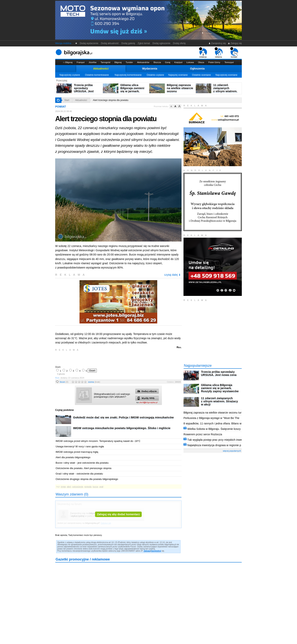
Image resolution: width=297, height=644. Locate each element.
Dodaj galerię (128, 43)
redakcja (203, 53)
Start (67, 100)
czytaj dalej (172, 275)
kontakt (234, 53)
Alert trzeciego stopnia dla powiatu (111, 100)
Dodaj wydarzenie (89, 43)
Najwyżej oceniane (178, 75)
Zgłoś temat (144, 43)
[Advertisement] (101, 358)
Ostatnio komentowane (97, 75)
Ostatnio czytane (155, 75)
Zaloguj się (235, 43)
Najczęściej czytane (70, 75)
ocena (94, 382)
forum (64, 382)
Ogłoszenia (197, 69)
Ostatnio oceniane (201, 75)
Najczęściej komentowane (128, 75)
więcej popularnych (232, 451)
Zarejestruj (156, 551)
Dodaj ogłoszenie (161, 43)
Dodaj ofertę (179, 43)
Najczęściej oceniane (226, 75)
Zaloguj (147, 551)
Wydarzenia (150, 69)
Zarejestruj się (217, 43)
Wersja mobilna (63, 43)
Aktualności (101, 69)
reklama (219, 53)
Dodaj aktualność (110, 43)
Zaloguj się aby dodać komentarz (118, 514)
